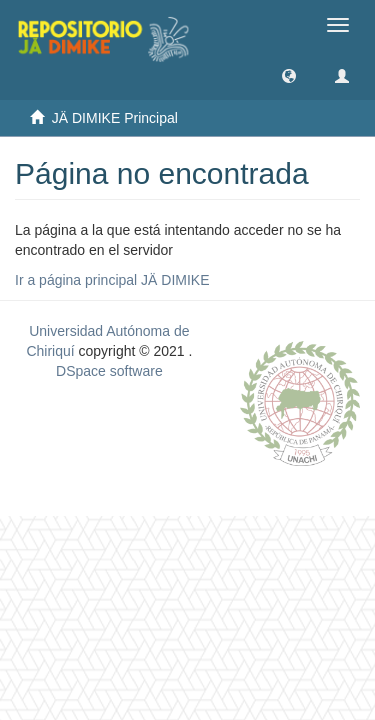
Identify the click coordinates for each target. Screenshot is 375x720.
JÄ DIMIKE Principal (115, 118)
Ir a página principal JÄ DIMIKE (112, 280)
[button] (289, 75)
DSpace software (109, 371)
